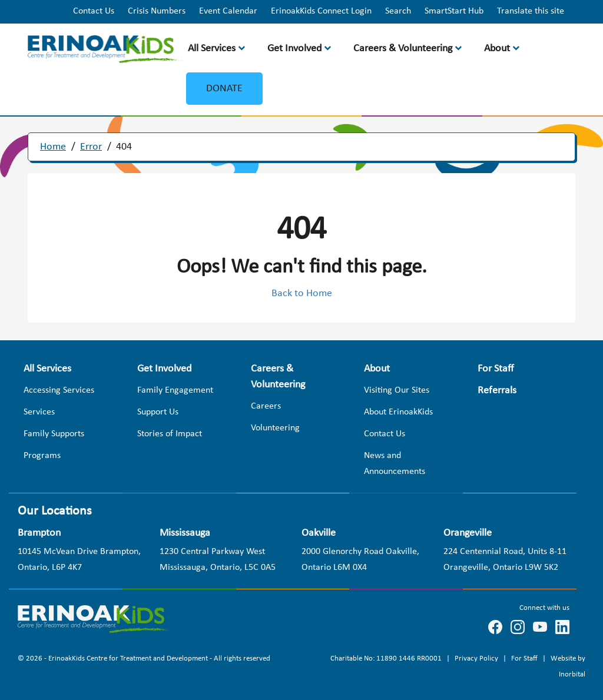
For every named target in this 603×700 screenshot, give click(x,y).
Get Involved (294, 49)
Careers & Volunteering (403, 49)
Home (53, 147)
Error (91, 147)
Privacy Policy (477, 658)
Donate (224, 89)
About (497, 49)
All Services (212, 49)
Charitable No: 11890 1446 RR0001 (387, 658)
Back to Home (302, 293)
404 (124, 147)
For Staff (525, 658)
